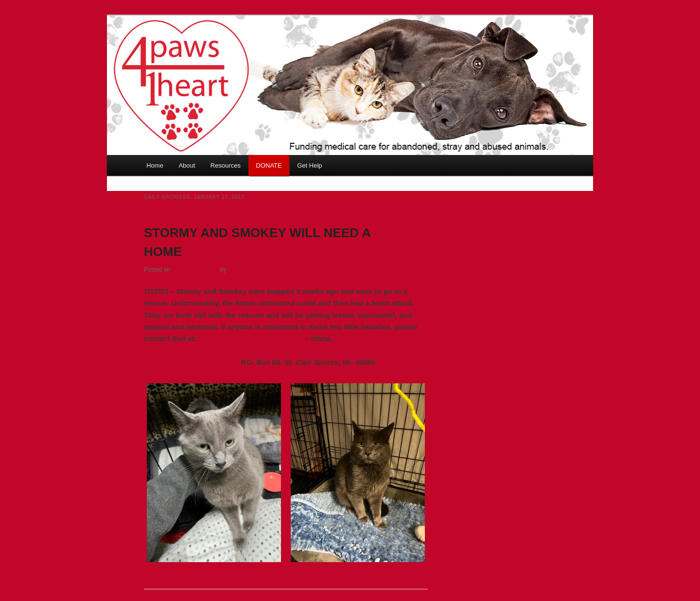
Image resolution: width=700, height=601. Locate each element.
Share (418, 583)
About (187, 165)
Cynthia (239, 270)
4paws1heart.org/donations (191, 362)
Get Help (309, 165)
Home (155, 165)
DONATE (269, 165)
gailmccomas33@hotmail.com (251, 338)
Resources (226, 165)
